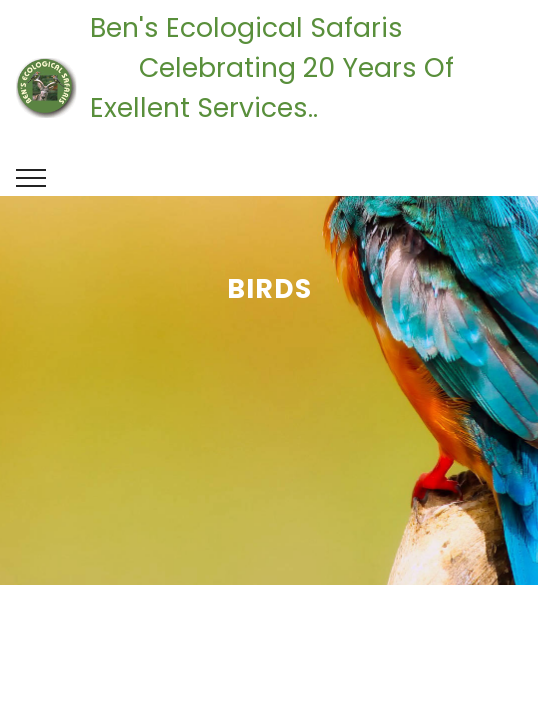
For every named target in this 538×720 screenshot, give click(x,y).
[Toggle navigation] (31, 178)
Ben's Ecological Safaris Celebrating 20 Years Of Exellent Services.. (305, 87)
